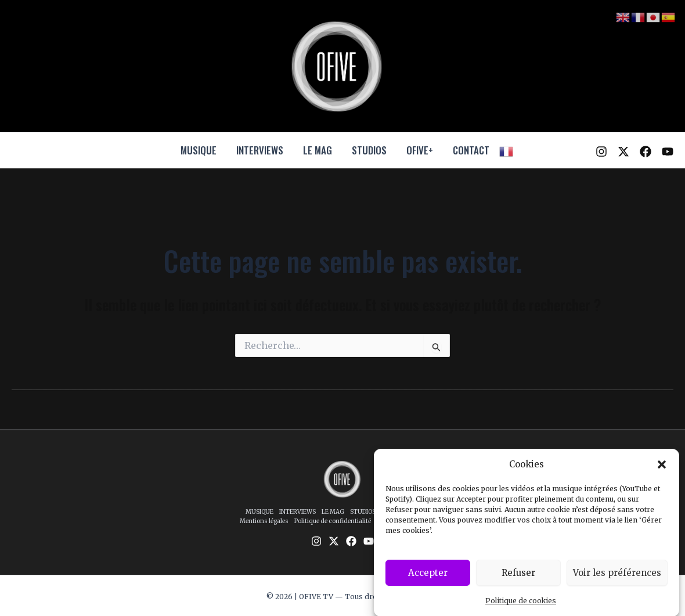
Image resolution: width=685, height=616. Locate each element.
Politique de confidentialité (333, 521)
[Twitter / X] (623, 152)
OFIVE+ (420, 150)
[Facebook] (646, 152)
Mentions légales (264, 521)
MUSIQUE (199, 150)
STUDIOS (369, 150)
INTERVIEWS (260, 150)
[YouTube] (668, 152)
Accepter (428, 579)
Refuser (518, 579)
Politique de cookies (521, 608)
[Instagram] (601, 152)
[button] (662, 472)
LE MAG (318, 150)
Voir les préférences (617, 579)
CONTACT (471, 150)
